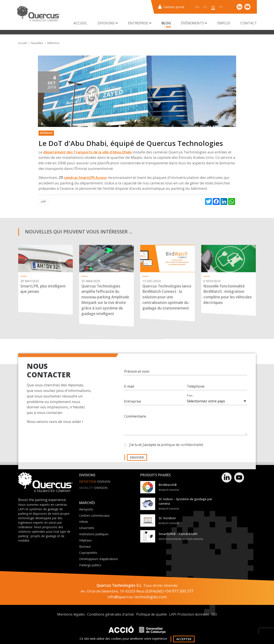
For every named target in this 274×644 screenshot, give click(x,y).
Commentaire (135, 421)
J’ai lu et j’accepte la (166, 449)
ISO (214, 614)
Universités (87, 528)
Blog (166, 23)
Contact (249, 23)
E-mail (129, 391)
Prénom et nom (137, 376)
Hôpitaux (85, 540)
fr (213, 7)
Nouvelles (37, 43)
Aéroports (86, 509)
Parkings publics (90, 565)
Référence (53, 43)
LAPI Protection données (189, 614)
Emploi (224, 23)
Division (95, 482)
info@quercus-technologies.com (137, 597)
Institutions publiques (94, 534)
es (205, 7)
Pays (190, 400)
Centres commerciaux (94, 515)
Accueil (80, 23)
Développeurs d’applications (99, 559)
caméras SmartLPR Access (85, 178)
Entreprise (133, 406)
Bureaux (85, 546)
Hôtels (84, 522)
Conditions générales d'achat (110, 614)
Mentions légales (71, 614)
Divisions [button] (108, 23)
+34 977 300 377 (179, 591)
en (197, 7)
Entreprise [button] (140, 23)
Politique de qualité (151, 614)
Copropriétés (88, 553)
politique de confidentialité (182, 449)
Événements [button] (194, 23)
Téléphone (196, 391)
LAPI (43, 202)
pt (221, 7)
